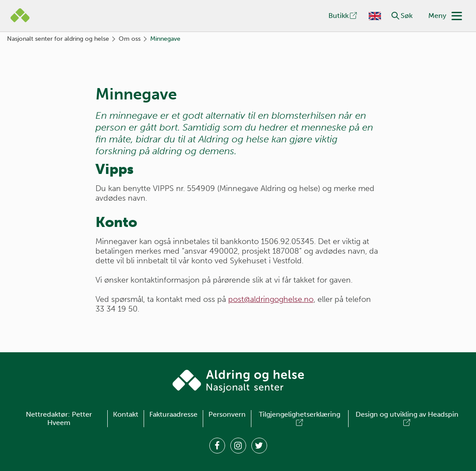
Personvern (227, 414)
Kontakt (126, 414)
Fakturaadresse (173, 414)
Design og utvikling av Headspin (407, 419)
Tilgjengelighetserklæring (300, 419)
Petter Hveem (70, 419)
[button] (395, 16)
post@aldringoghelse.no (271, 299)
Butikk (343, 16)
